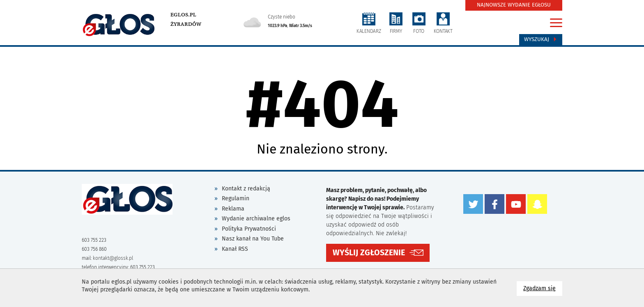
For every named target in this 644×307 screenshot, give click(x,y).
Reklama (233, 209)
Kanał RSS (235, 249)
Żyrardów (186, 24)
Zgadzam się (543, 288)
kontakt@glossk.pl (113, 258)
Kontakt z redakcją (246, 189)
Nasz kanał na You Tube (253, 239)
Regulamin (236, 198)
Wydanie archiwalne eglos (256, 219)
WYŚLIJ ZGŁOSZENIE (369, 253)
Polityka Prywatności (249, 229)
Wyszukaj (541, 39)
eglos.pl (183, 15)
